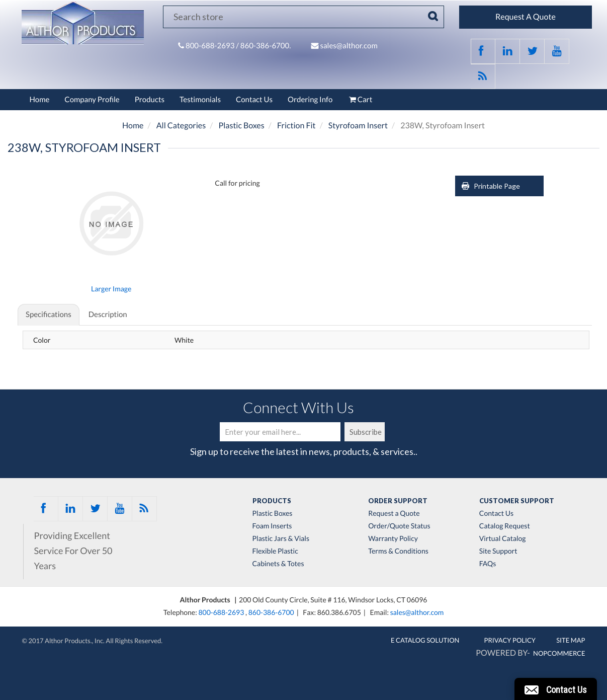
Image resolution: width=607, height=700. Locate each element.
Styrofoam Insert (358, 126)
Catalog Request (505, 526)
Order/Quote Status (399, 526)
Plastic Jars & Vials (281, 538)
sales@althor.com (349, 46)
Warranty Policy (393, 538)
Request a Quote (394, 513)
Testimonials (200, 100)
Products (150, 100)
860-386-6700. (266, 46)
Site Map (571, 640)
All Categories (181, 126)
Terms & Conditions (398, 551)
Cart (360, 100)
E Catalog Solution (425, 640)
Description (108, 315)
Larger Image (111, 289)
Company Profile (92, 100)
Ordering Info (310, 100)
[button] (556, 689)
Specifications (49, 315)
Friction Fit (296, 126)
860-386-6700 (271, 612)
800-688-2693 (211, 46)
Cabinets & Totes (278, 564)
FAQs (488, 564)
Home (40, 100)
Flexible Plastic (275, 551)
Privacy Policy (510, 640)
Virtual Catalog (503, 538)
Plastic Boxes (241, 126)
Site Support (498, 551)
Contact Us (254, 100)
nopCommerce (559, 653)
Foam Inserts (272, 526)
